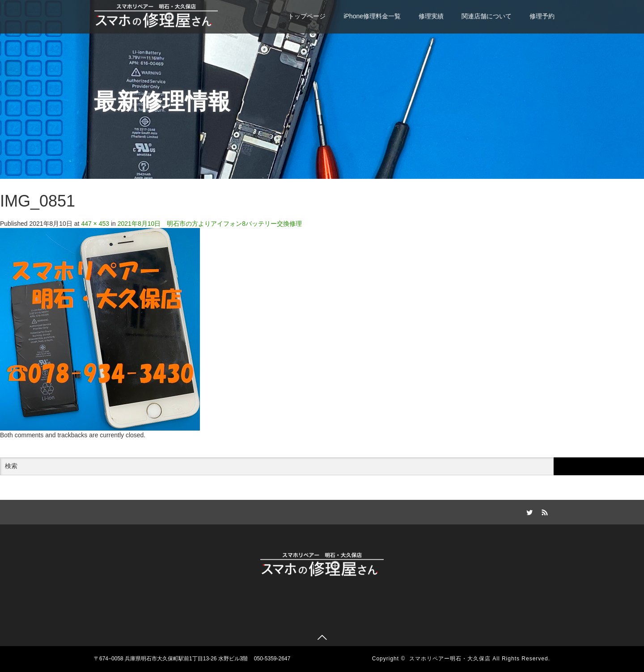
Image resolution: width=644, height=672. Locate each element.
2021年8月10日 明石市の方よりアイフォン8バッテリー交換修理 (210, 224)
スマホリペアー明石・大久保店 (450, 659)
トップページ (307, 16)
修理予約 (542, 16)
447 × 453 (95, 224)
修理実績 (431, 16)
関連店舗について (487, 16)
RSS (543, 511)
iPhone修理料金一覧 (372, 16)
